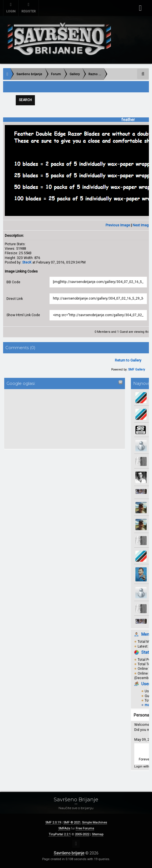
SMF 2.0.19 (53, 823)
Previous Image (118, 225)
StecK (27, 263)
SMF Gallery (137, 370)
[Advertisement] (29, 419)
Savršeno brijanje (69, 853)
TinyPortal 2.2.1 (60, 834)
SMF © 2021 (72, 823)
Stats (146, 653)
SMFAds (64, 828)
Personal (142, 715)
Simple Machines (94, 823)
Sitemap (98, 834)
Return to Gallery (128, 361)
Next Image (142, 225)
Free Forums (85, 828)
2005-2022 (82, 834)
